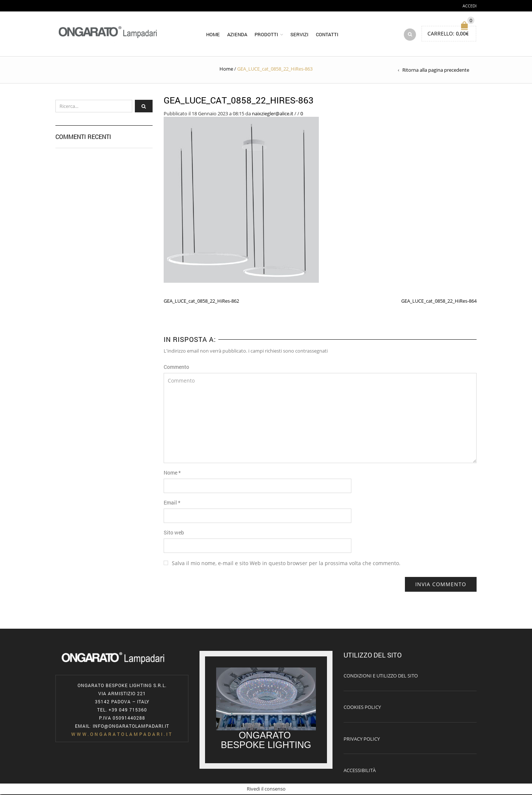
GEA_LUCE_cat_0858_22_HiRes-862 (201, 302)
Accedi (470, 6)
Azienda (237, 35)
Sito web (174, 533)
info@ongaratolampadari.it (131, 727)
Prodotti (266, 35)
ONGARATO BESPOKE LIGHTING (266, 741)
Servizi (299, 35)
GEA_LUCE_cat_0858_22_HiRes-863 (239, 101)
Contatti (327, 35)
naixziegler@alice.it (273, 114)
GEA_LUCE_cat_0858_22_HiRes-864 (439, 302)
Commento (176, 367)
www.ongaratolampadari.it (122, 735)
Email (172, 503)
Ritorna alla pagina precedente (436, 71)
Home (213, 35)
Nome (172, 473)
